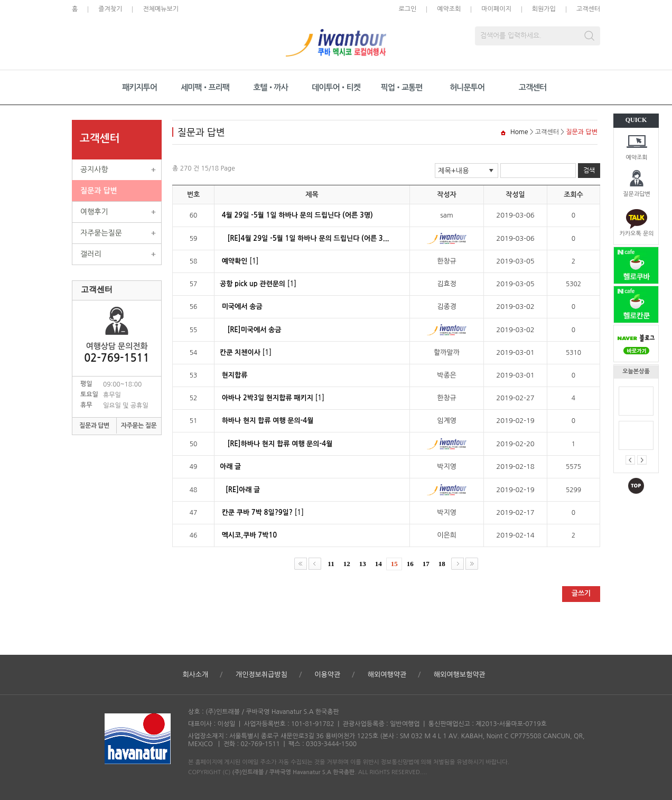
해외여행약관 (387, 675)
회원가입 (544, 9)
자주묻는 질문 (139, 426)
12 (347, 564)
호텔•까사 (270, 87)
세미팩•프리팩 (205, 87)
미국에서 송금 (242, 307)
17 (426, 564)
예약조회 (636, 158)
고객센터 (588, 9)
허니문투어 (467, 87)
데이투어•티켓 (336, 87)
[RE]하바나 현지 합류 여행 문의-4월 (280, 444)
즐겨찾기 (110, 9)
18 (442, 564)
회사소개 (195, 675)
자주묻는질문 (101, 233)
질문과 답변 (99, 191)
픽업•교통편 (402, 87)
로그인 (407, 9)
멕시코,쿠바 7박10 (250, 535)
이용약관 (327, 675)
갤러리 (91, 254)
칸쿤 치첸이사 (240, 352)
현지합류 (235, 375)
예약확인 (235, 261)
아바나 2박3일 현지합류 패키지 (268, 398)
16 (410, 564)
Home (519, 132)
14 (379, 564)
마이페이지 (496, 9)
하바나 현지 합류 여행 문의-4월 (268, 421)
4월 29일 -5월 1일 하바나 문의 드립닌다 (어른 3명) (297, 215)
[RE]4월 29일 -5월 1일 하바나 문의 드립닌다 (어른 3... (309, 238)
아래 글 (230, 467)
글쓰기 (581, 593)
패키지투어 (139, 87)
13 (363, 564)
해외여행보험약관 (460, 675)
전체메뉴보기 (161, 9)
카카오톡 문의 (636, 234)
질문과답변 (637, 194)
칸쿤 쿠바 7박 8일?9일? (257, 512)
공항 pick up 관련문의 (253, 284)
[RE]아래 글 (243, 490)
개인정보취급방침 (262, 675)
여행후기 (94, 212)
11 (331, 564)
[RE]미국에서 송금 (255, 330)
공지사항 (94, 170)
